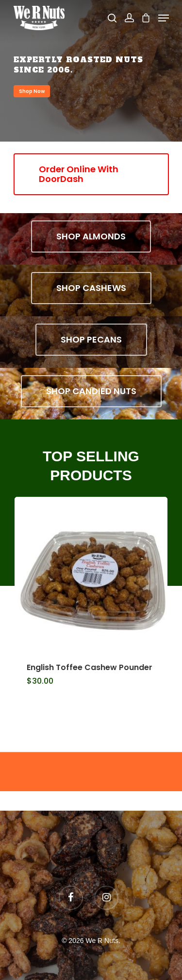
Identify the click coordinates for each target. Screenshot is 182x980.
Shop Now (32, 91)
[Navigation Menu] (164, 18)
